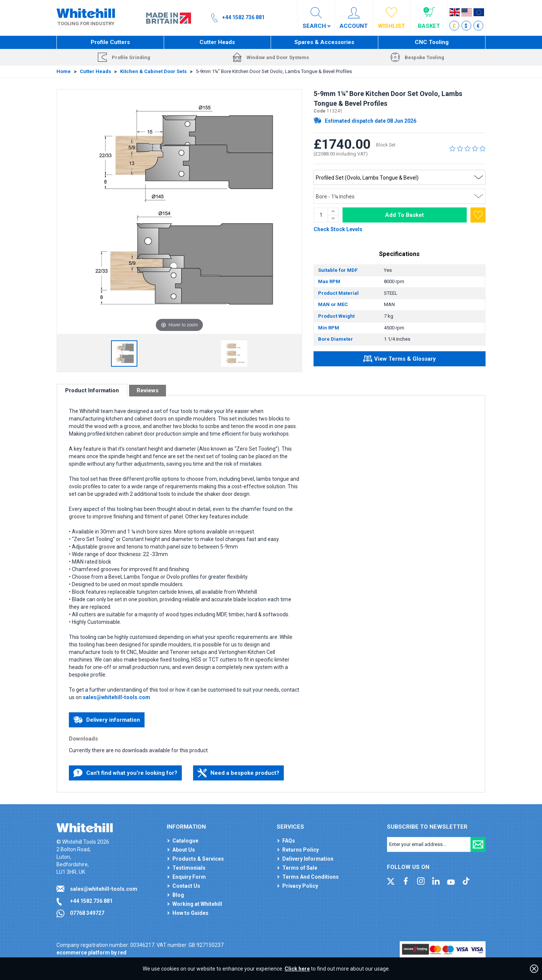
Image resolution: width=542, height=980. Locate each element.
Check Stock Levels (338, 229)
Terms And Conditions (311, 877)
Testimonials (189, 868)
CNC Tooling (432, 42)
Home (64, 71)
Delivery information (107, 720)
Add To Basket (404, 215)
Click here (297, 969)
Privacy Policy (300, 886)
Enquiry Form (189, 877)
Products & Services (198, 859)
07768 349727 (87, 913)
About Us (184, 850)
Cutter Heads (217, 42)
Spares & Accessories (324, 42)
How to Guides (190, 913)
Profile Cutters (110, 42)
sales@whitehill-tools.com (116, 697)
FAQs (289, 841)
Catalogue (185, 841)
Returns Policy (301, 850)
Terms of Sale (300, 868)
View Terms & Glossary (400, 360)
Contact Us (186, 886)
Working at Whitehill (197, 904)
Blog (178, 895)
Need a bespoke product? (238, 773)
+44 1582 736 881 (91, 901)
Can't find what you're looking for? (125, 773)
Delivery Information (308, 859)
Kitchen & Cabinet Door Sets (153, 71)
